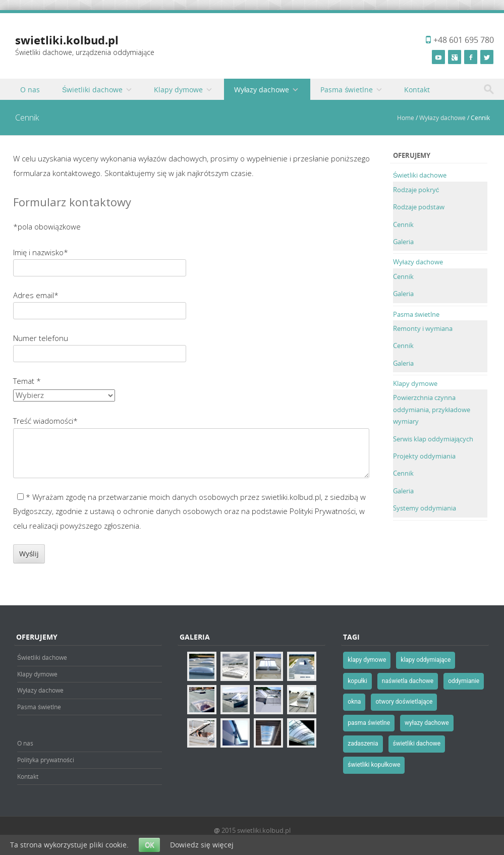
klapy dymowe (367, 660)
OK (149, 845)
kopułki (357, 681)
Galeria (403, 242)
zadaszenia (363, 744)
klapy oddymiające (426, 660)
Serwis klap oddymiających (433, 439)
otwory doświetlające (404, 702)
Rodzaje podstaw (419, 207)
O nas (30, 90)
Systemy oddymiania (425, 508)
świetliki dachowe (417, 744)
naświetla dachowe (408, 681)
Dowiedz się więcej (202, 845)
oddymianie (464, 681)
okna (354, 702)
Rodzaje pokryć (416, 190)
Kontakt (417, 90)
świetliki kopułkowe (374, 765)
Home (406, 118)
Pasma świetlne (347, 90)
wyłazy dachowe (427, 723)
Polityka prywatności (46, 760)
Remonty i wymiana (423, 328)
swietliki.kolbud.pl (67, 40)
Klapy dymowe (178, 90)
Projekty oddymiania (424, 456)
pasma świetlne (369, 723)
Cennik (403, 224)
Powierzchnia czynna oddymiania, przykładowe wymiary (432, 409)
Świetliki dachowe (92, 90)
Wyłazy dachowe (262, 90)
